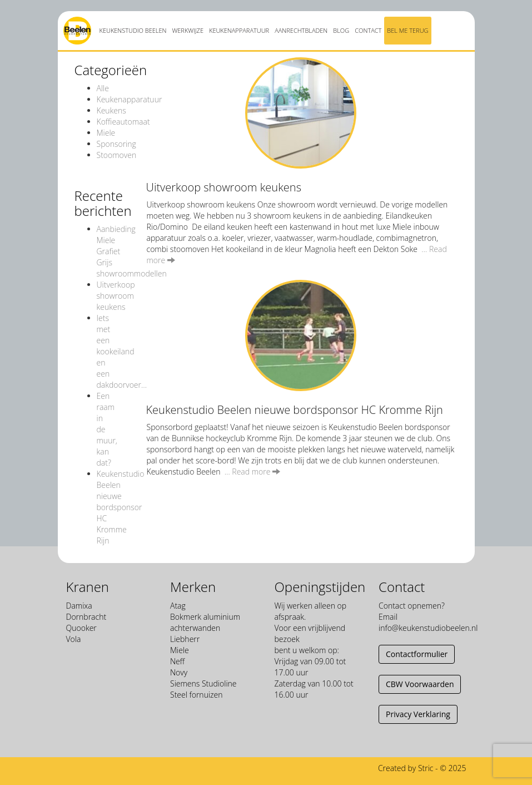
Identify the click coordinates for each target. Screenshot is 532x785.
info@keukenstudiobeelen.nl (428, 628)
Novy (179, 672)
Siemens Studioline (203, 683)
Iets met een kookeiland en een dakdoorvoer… (122, 351)
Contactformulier (417, 654)
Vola (74, 639)
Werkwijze (188, 30)
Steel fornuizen (196, 695)
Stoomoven (117, 155)
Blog (341, 30)
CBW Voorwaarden (420, 684)
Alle (103, 88)
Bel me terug (407, 30)
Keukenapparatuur (239, 30)
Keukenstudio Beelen (133, 30)
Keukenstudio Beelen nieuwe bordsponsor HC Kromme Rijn (121, 507)
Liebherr (185, 639)
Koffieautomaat (123, 122)
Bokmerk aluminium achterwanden (205, 622)
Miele (106, 133)
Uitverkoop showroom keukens (116, 296)
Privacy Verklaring (418, 714)
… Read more (252, 472)
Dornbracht (86, 617)
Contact (368, 30)
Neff (177, 661)
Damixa (79, 606)
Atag (178, 606)
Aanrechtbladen (301, 30)
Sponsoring (116, 144)
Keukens (111, 110)
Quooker (81, 628)
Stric (426, 768)
